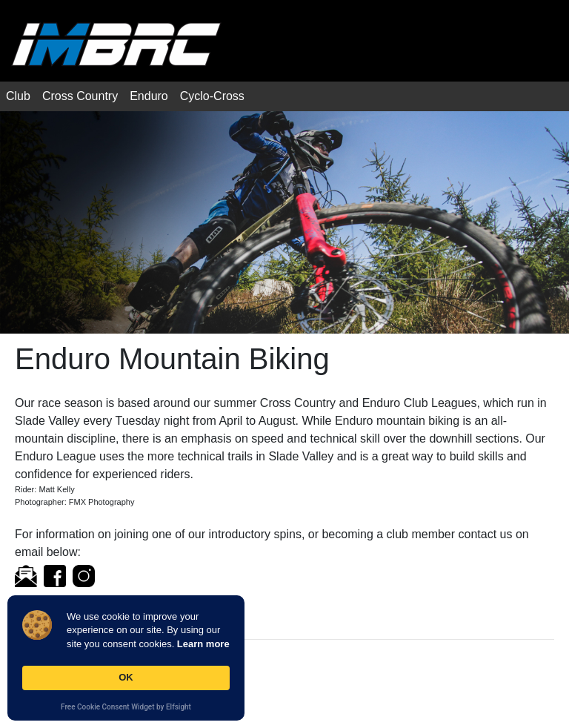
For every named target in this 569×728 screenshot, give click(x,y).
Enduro (149, 96)
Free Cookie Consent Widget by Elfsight (126, 708)
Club (18, 96)
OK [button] (126, 677)
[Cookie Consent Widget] (126, 658)
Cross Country (80, 96)
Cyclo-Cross (212, 96)
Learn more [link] (203, 644)
